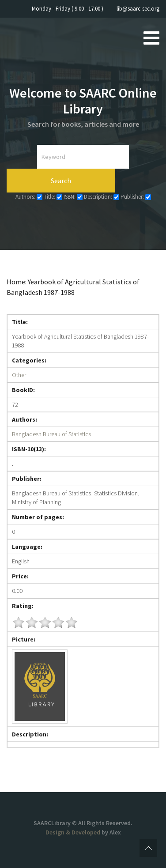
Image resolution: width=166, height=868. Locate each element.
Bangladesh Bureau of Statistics (51, 434)
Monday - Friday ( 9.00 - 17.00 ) (68, 9)
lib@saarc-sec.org (138, 9)
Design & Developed (74, 832)
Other (19, 375)
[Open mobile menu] (151, 38)
